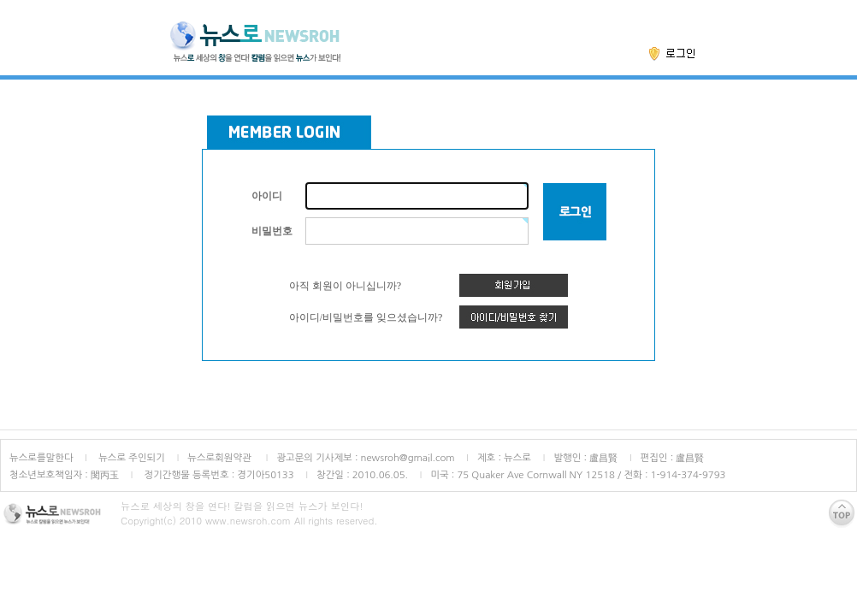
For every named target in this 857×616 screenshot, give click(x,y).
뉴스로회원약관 (221, 458)
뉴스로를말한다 (41, 458)
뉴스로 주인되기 (130, 458)
